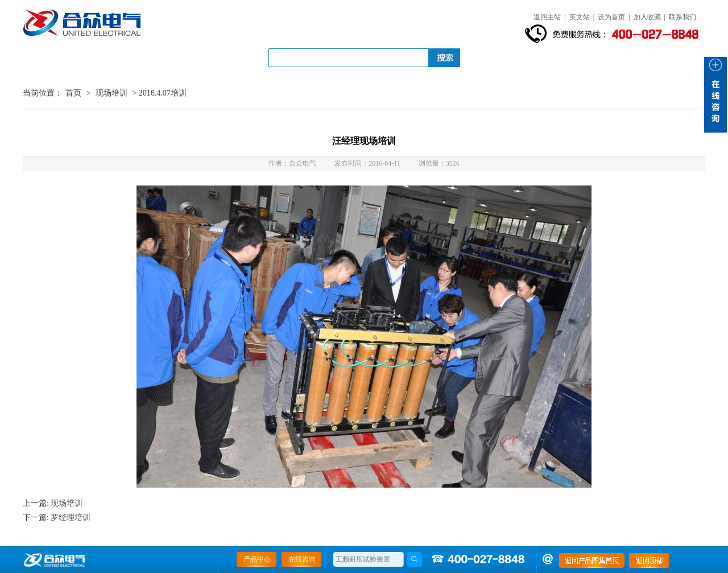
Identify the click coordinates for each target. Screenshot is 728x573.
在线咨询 (302, 559)
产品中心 (257, 559)
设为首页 (611, 17)
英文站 (580, 17)
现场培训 (111, 93)
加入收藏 (647, 17)
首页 (73, 93)
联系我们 (682, 17)
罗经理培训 (71, 518)
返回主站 (547, 17)
